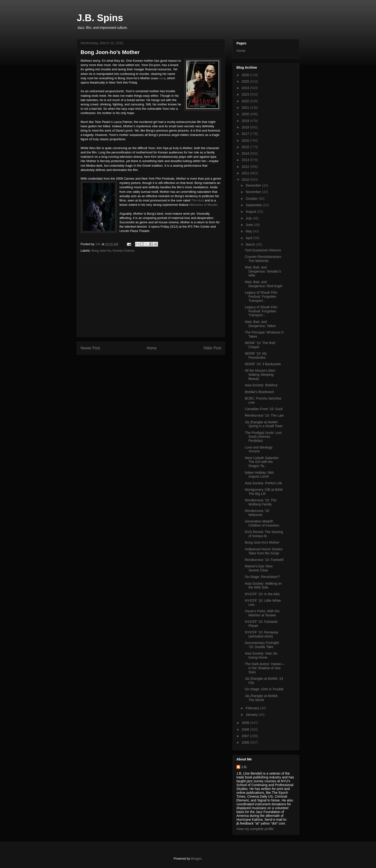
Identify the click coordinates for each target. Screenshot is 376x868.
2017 (246, 134)
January (252, 715)
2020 (246, 114)
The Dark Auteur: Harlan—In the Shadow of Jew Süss (265, 668)
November (254, 192)
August (251, 212)
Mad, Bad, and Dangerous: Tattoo (260, 324)
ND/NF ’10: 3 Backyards (263, 364)
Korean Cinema (123, 251)
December (254, 185)
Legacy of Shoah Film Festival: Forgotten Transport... (261, 297)
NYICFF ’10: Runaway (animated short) (261, 634)
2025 (246, 81)
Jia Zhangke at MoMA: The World (262, 698)
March (251, 244)
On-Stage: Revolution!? (262, 577)
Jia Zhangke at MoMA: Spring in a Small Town (264, 424)
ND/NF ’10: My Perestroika (256, 355)
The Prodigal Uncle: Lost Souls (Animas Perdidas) (263, 437)
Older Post (212, 348)
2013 (246, 160)
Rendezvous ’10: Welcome (257, 513)
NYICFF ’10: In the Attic (262, 594)
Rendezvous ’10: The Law (264, 415)
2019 (246, 121)
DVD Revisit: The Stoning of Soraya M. (264, 534)
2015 (246, 147)
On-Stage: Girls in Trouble (264, 689)
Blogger (196, 859)
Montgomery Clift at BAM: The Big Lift (264, 492)
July (249, 218)
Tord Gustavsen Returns (263, 250)
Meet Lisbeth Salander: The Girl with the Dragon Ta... (262, 462)
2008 (246, 729)
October (252, 199)
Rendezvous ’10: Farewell (264, 560)
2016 (246, 140)
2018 (246, 127)
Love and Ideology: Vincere (259, 449)
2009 (246, 723)
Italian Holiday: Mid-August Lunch (260, 475)
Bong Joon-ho (101, 251)
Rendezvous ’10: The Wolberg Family (261, 502)
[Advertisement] (151, 299)
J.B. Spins (100, 18)
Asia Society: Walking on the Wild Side (263, 586)
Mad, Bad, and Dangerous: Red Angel (264, 284)
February (253, 708)
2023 (246, 94)
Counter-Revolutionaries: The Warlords (263, 259)
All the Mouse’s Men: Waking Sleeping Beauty (260, 375)
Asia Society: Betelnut (261, 385)
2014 (246, 153)
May (249, 231)
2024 (246, 88)
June (250, 225)
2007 (246, 736)
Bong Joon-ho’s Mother (262, 542)
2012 (246, 167)
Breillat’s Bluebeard (259, 392)
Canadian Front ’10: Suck (264, 409)
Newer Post (90, 348)
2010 (246, 180)
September (254, 205)
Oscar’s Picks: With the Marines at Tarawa (262, 613)
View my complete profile (255, 829)
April (249, 238)
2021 (246, 108)
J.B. (244, 767)
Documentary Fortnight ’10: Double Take (262, 645)
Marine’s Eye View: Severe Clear (259, 568)
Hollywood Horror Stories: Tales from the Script (264, 551)
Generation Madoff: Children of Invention (262, 523)
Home (152, 348)
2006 (246, 742)
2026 (246, 75)
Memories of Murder (203, 205)
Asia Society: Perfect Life (264, 483)
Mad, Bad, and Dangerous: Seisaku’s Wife (263, 271)
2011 (246, 173)
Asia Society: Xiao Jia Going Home (261, 655)
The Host (197, 200)
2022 (246, 101)
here (162, 78)
